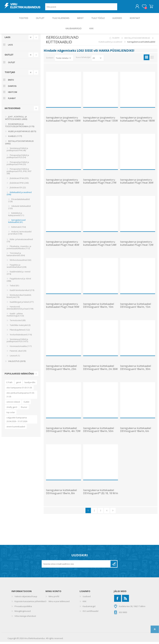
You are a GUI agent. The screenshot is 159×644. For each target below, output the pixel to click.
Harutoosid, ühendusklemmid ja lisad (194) (20, 310)
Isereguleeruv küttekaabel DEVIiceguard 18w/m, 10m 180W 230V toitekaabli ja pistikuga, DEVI (99, 311)
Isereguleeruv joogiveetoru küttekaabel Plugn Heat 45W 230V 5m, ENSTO (63, 247)
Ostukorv (148, 8)
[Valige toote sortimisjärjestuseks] (64, 60)
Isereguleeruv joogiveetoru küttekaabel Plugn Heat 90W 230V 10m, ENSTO (63, 309)
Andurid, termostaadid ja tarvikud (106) (20, 235)
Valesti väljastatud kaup (26, 599)
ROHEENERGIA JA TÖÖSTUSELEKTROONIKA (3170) (20, 127)
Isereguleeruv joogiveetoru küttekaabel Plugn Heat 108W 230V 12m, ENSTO (63, 123)
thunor (24, 409)
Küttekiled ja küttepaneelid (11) (16, 216)
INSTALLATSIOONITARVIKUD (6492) (19, 144)
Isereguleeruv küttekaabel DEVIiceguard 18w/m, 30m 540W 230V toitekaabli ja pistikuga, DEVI (136, 373)
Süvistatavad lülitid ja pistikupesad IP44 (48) (17, 151)
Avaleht (116, 40)
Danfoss (12, 88)
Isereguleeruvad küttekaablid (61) (17, 223)
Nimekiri (152, 59)
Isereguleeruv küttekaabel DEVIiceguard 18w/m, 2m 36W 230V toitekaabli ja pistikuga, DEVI (100, 373)
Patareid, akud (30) (18, 353)
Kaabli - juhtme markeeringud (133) (15, 317)
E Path (9, 384)
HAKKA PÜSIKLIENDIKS (116, 53)
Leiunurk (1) (15, 358)
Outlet (26, 404)
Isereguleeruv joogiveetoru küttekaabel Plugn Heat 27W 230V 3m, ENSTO (100, 185)
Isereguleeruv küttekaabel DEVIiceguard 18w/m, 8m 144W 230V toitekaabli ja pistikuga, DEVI (61, 497)
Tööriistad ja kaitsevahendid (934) (16, 256)
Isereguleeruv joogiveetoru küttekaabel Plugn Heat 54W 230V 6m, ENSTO (100, 247)
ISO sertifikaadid (90, 613)
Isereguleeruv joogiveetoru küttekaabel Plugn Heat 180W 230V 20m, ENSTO (137, 123)
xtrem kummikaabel (16, 429)
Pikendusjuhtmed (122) (20, 332)
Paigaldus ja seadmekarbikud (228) (16, 268)
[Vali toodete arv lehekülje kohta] (98, 60)
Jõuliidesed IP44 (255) (19, 180)
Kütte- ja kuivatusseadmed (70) (20, 243)
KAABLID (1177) (15, 138)
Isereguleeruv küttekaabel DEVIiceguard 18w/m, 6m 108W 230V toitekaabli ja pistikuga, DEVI (136, 435)
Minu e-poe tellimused (59, 603)
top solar (11, 414)
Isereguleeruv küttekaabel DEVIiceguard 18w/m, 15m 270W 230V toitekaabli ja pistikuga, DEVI (136, 311)
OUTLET (9, 57)
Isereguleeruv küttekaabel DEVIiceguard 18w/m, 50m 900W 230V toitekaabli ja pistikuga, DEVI (99, 435)
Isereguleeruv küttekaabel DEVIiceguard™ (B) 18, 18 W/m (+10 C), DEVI (101, 495)
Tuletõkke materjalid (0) (20, 327)
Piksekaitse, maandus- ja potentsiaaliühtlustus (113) (19, 250)
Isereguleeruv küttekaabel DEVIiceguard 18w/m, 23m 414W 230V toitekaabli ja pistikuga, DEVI (61, 373)
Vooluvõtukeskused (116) (21, 337)
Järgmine (113, 513)
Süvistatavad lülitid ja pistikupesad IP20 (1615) (17, 342)
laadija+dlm (30, 384)
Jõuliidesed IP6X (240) (19, 185)
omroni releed (13, 404)
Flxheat (12, 100)
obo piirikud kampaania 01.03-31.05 (21, 397)
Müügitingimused (23, 613)
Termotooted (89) (18, 323)
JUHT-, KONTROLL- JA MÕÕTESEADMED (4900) (16, 120)
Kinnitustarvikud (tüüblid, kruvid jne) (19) (19, 298)
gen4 (18, 384)
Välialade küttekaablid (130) (19, 209)
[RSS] (125, 600)
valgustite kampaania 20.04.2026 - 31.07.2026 (17, 422)
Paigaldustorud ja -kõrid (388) (19, 282)
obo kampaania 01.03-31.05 (19, 390)
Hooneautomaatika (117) (21, 348)
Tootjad (10, 74)
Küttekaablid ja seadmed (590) (19, 196)
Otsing (121, 8)
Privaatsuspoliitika (23, 608)
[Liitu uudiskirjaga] (76, 566)
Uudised (87, 599)
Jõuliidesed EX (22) (18, 190)
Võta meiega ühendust (25, 618)
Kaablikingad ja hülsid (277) (22, 304)
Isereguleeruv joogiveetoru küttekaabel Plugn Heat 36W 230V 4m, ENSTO (137, 185)
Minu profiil (54, 599)
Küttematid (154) (19, 229)
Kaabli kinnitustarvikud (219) (22, 292)
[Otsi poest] (81, 8)
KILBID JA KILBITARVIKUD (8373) (22, 133)
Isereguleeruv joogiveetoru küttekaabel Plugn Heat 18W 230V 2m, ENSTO (63, 185)
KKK (85, 603)
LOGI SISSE (85, 53)
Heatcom (13, 94)
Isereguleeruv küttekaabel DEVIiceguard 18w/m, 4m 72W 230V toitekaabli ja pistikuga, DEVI (63, 435)
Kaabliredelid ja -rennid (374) (19, 275)
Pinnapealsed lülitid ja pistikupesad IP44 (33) (18, 165)
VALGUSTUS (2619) (17, 363)
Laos (8, 39)
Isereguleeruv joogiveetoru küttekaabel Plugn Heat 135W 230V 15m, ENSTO (100, 123)
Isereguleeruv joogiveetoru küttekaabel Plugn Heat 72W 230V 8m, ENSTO (137, 247)
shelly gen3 (12, 409)
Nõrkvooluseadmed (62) (20, 262)
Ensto (11, 82)
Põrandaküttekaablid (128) (19, 203)
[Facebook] (118, 600)
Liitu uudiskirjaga (114, 566)
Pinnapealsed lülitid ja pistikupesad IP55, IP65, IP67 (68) (19, 173)
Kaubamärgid (89, 608)
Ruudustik (147, 59)
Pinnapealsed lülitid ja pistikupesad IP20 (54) (18, 158)
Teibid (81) (14, 288)
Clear (31, 39)
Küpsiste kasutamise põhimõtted (30, 603)
